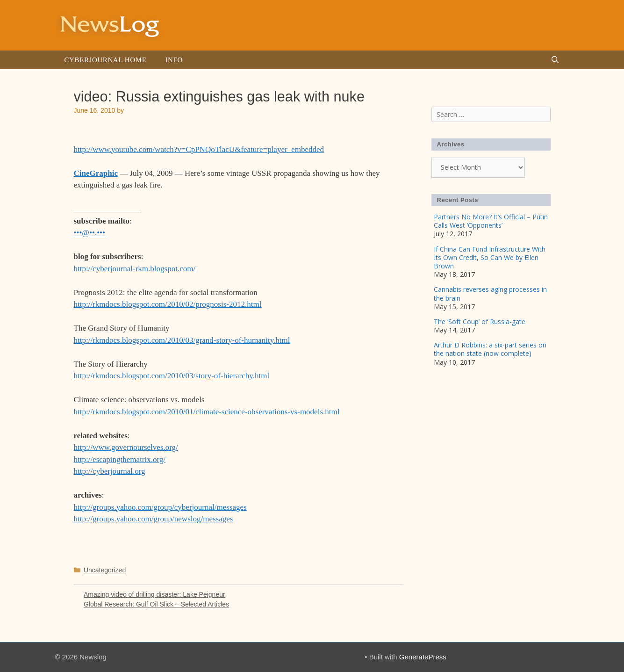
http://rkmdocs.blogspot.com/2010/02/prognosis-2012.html (168, 304)
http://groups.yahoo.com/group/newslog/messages (154, 519)
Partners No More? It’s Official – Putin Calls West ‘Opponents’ (491, 221)
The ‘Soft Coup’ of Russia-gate (480, 322)
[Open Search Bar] (555, 60)
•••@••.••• (90, 233)
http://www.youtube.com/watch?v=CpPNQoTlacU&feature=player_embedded (199, 149)
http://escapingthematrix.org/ (120, 459)
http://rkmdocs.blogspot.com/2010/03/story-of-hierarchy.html (172, 376)
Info (174, 60)
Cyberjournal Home (106, 60)
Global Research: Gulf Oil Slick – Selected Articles (156, 604)
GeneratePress (423, 657)
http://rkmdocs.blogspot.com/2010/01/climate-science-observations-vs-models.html (207, 412)
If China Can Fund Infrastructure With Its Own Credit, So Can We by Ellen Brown (490, 257)
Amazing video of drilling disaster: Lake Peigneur (154, 594)
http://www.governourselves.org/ (126, 447)
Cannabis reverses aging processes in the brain (490, 293)
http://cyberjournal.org (110, 471)
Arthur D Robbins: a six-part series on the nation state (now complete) (490, 349)
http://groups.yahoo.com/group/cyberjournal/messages (160, 507)
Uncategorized (105, 570)
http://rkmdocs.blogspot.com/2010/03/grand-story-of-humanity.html (182, 340)
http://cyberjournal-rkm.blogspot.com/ (135, 269)
